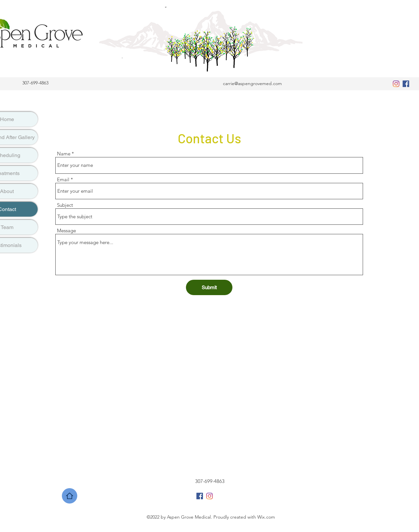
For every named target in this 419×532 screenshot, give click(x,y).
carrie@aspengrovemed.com (252, 83)
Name (64, 154)
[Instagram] (396, 84)
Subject (65, 205)
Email (63, 179)
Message (66, 231)
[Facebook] (406, 84)
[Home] (70, 496)
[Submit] (209, 287)
